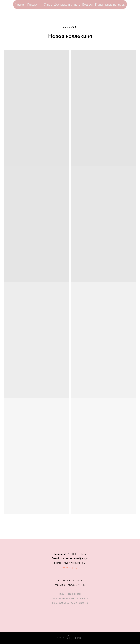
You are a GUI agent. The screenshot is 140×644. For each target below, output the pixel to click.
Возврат (88, 4)
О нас (48, 4)
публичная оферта (70, 594)
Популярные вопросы (110, 4)
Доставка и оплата (67, 4)
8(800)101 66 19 (76, 554)
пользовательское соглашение (70, 603)
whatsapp (69, 567)
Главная (20, 4)
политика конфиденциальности (70, 598)
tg (76, 567)
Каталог (33, 4)
